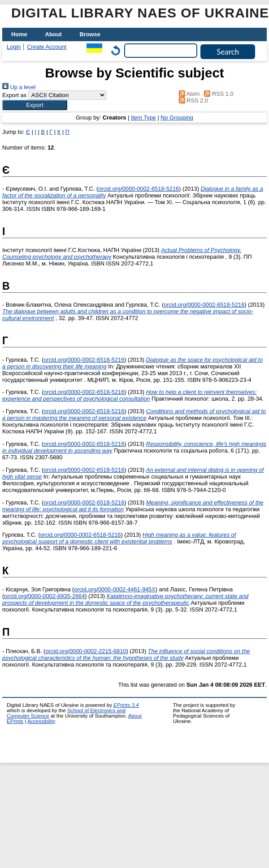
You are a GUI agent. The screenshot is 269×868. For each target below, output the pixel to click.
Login (14, 47)
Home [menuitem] (19, 34)
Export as (14, 95)
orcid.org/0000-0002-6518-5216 (139, 189)
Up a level (19, 87)
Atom (188, 94)
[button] (35, 105)
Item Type (143, 118)
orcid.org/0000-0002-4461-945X (115, 589)
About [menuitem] (54, 34)
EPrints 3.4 (126, 705)
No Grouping (177, 118)
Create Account (47, 47)
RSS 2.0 (192, 100)
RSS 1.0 (217, 94)
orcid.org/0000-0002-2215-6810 (86, 651)
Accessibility (41, 721)
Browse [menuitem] (90, 34)
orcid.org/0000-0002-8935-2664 (44, 596)
